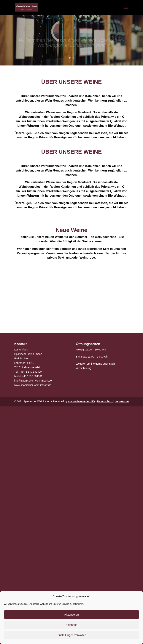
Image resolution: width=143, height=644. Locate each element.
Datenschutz (105, 401)
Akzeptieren (71, 615)
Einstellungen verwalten (71, 635)
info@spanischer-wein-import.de (33, 381)
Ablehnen (71, 625)
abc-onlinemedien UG (81, 401)
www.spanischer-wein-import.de (33, 385)
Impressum (122, 401)
